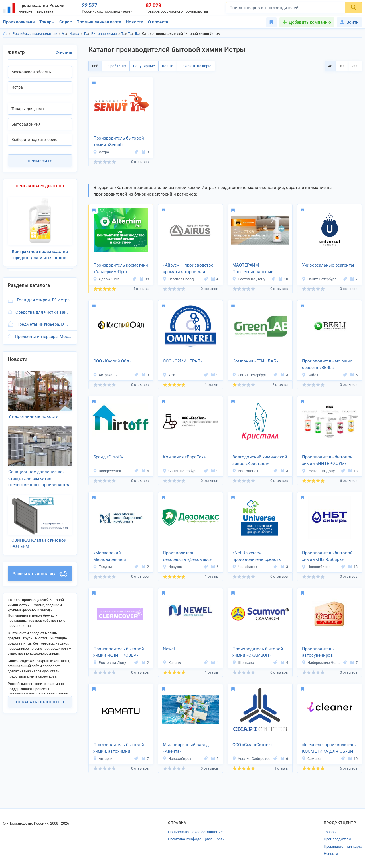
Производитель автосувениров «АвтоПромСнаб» (320, 652)
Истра (74, 34)
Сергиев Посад (178, 279)
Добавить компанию (310, 22)
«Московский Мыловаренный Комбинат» (110, 557)
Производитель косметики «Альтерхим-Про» (121, 268)
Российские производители (35, 34)
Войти (349, 22)
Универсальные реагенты (328, 265)
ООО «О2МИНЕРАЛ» (183, 361)
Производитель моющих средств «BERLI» (327, 364)
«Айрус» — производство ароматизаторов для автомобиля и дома (188, 269)
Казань (172, 663)
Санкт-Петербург (319, 279)
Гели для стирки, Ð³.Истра (43, 300)
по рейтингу (116, 66)
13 (353, 471)
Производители (19, 22)
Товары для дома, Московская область (124, 34)
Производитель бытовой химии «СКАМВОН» (258, 652)
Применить (40, 161)
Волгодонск (245, 471)
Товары (47, 22)
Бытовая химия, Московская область (138, 34)
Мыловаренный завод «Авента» (186, 748)
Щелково (243, 663)
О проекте (158, 22)
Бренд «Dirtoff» (108, 457)
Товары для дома (87, 34)
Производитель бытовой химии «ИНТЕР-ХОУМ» (327, 460)
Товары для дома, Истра (131, 34)
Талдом (103, 567)
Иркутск (172, 567)
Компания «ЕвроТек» (184, 457)
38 (144, 279)
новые (168, 66)
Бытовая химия (104, 34)
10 (283, 279)
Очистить (64, 52)
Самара (311, 759)
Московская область (65, 34)
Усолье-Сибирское (251, 759)
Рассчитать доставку (40, 574)
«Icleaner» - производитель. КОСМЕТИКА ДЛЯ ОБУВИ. (329, 748)
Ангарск (103, 759)
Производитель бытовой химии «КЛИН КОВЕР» (119, 652)
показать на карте (196, 66)
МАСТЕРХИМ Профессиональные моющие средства (253, 269)
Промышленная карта (99, 22)
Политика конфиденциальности (196, 839)
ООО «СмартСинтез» (253, 745)
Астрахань (105, 375)
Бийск (310, 375)
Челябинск (245, 567)
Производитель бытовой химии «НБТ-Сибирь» (327, 556)
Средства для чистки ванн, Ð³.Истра (44, 312)
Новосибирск (316, 567)
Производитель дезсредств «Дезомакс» (187, 556)
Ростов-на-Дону (249, 279)
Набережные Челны (322, 663)
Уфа (169, 375)
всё (95, 66)
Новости (135, 22)
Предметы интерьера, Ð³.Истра (44, 324)
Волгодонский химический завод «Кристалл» (260, 460)
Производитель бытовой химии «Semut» (119, 141)
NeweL (169, 649)
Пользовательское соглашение (195, 832)
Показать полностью (40, 702)
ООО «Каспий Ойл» (112, 361)
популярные (144, 66)
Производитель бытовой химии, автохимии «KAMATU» (119, 748)
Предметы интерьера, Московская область (43, 337)
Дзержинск (106, 279)
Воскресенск (107, 471)
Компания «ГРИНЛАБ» (255, 361)
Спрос (66, 22)
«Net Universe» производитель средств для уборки (257, 557)
